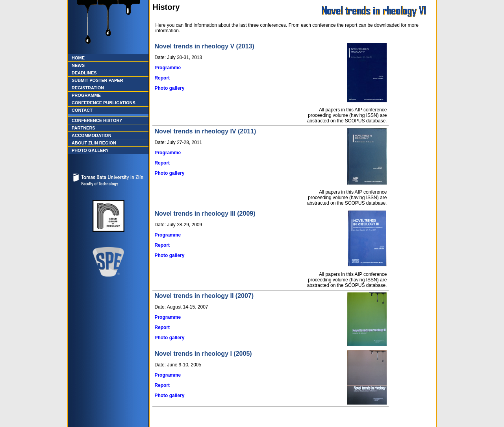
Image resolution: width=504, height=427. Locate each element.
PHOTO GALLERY (90, 150)
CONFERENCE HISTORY (97, 120)
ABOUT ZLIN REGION (94, 143)
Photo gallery (169, 88)
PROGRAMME (86, 95)
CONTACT (82, 110)
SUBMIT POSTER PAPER (97, 80)
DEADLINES (84, 73)
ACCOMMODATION (92, 135)
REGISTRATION (88, 88)
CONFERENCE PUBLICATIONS (104, 103)
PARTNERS (83, 128)
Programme (168, 68)
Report (162, 78)
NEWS (78, 65)
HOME (78, 58)
